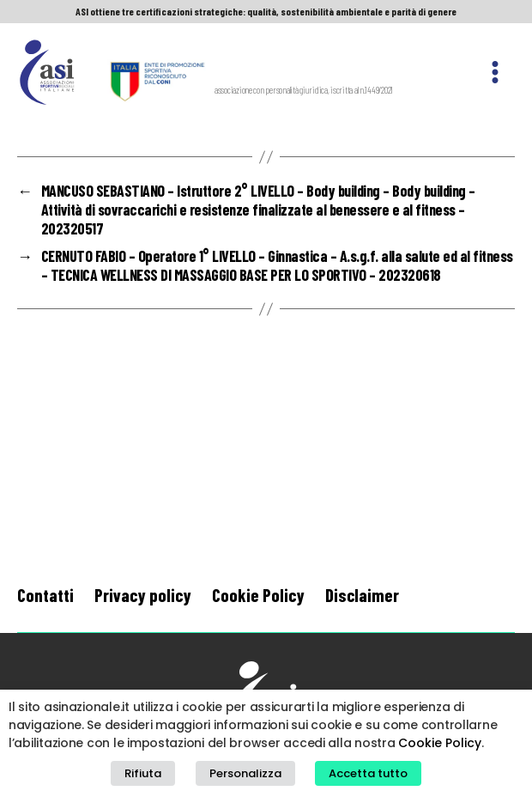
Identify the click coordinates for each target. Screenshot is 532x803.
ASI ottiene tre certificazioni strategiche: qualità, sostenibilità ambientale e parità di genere (266, 11)
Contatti (45, 595)
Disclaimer (362, 595)
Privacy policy (143, 595)
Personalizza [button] (245, 773)
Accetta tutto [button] (368, 773)
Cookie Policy (258, 595)
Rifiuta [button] (143, 773)
